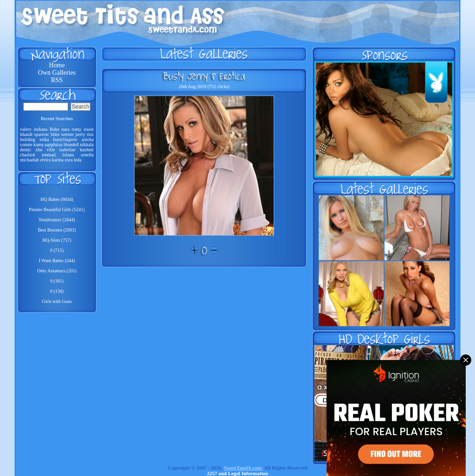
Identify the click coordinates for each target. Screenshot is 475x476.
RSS (57, 80)
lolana (68, 155)
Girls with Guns (57, 301)
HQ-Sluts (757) (57, 240)
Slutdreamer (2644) (57, 220)
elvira (46, 160)
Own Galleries (57, 73)
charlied (27, 155)
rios (90, 134)
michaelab (29, 160)
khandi (26, 134)
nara (65, 129)
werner (67, 134)
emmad (48, 155)
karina (58, 160)
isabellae (67, 150)
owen (89, 129)
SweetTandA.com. (243, 468)
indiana (41, 129)
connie (26, 145)
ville (51, 150)
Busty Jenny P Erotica (204, 76)
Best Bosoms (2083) (57, 230)
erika (44, 139)
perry (80, 134)
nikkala (87, 145)
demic (26, 150)
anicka (88, 139)
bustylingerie (65, 139)
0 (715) (57, 250)
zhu (39, 150)
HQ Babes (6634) (57, 199)
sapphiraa (53, 145)
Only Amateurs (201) (57, 271)
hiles (55, 134)
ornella (87, 155)
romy (76, 129)
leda (78, 160)
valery (26, 129)
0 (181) (57, 281)
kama (39, 145)
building (28, 139)
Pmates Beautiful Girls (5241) (57, 209)
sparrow (42, 134)
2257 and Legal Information (237, 473)
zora (68, 160)
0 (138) (57, 291)
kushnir (87, 150)
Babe (55, 129)
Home (57, 65)
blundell (71, 145)
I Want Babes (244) (57, 261)
